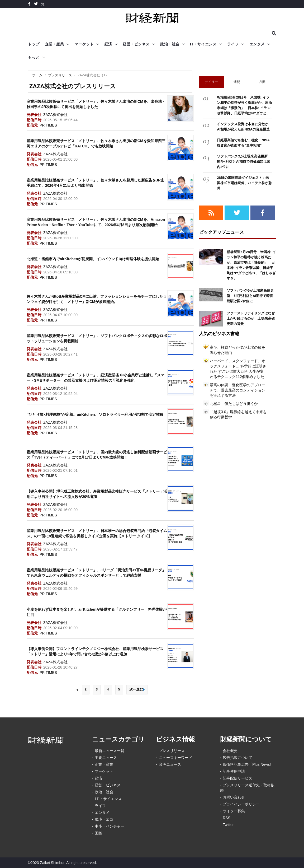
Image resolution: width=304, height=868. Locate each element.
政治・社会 (170, 44)
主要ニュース (106, 758)
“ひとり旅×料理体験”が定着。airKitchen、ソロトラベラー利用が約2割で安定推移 (95, 414)
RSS (227, 818)
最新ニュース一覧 (110, 751)
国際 (98, 833)
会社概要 (230, 751)
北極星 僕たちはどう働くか (234, 404)
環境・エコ (104, 819)
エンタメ (257, 44)
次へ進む (137, 689)
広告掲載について (237, 758)
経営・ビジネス (136, 44)
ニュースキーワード (175, 758)
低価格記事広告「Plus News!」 (249, 764)
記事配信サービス (237, 778)
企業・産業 (54, 44)
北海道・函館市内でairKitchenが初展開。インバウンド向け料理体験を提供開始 (93, 259)
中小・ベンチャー (110, 826)
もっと (34, 57)
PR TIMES (48, 125)
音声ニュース (170, 764)
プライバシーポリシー (241, 804)
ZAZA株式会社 (55, 115)
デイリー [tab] (211, 82)
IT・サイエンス (203, 44)
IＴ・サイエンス (108, 799)
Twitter (228, 825)
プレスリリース (60, 75)
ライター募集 (234, 811)
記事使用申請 (234, 771)
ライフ (233, 44)
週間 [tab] (237, 82)
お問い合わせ (234, 797)
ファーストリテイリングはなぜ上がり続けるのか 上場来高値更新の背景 (251, 318)
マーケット (84, 44)
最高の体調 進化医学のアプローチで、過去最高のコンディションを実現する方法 (237, 390)
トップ (34, 44)
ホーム (37, 75)
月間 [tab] (262, 82)
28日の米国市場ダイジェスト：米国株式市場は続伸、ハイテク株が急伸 (244, 183)
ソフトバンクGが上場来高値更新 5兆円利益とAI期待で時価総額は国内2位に (244, 162)
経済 (108, 44)
